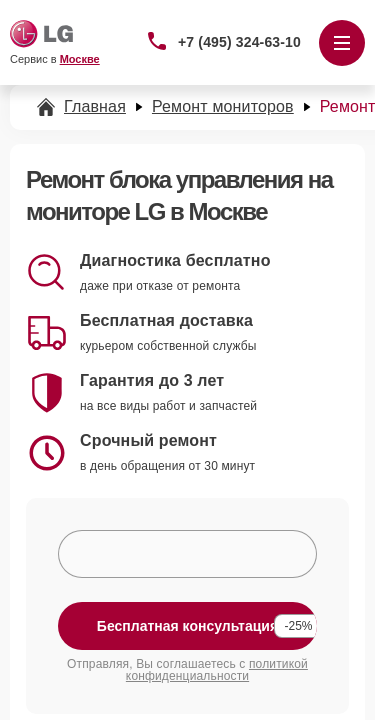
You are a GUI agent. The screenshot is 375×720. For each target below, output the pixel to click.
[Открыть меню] (342, 43)
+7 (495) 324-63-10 (239, 42)
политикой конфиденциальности (217, 670)
